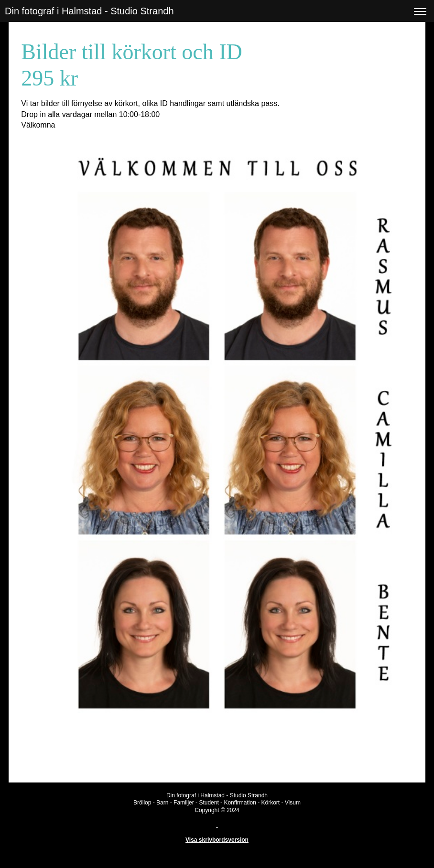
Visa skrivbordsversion (217, 840)
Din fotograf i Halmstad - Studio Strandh (89, 11)
